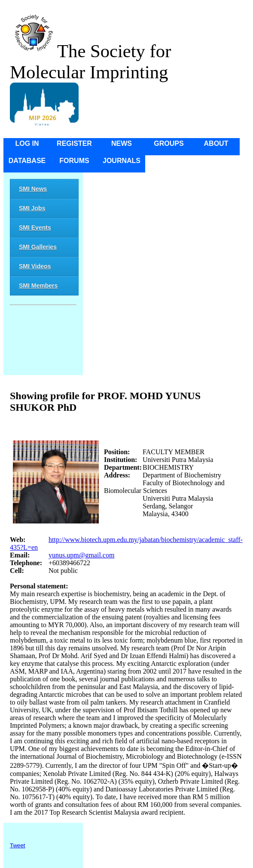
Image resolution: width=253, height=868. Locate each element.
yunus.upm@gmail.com (81, 555)
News (122, 143)
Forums (74, 161)
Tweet (18, 845)
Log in (27, 143)
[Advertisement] (43, 342)
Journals (122, 161)
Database (27, 161)
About (216, 143)
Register (74, 143)
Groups (169, 143)
